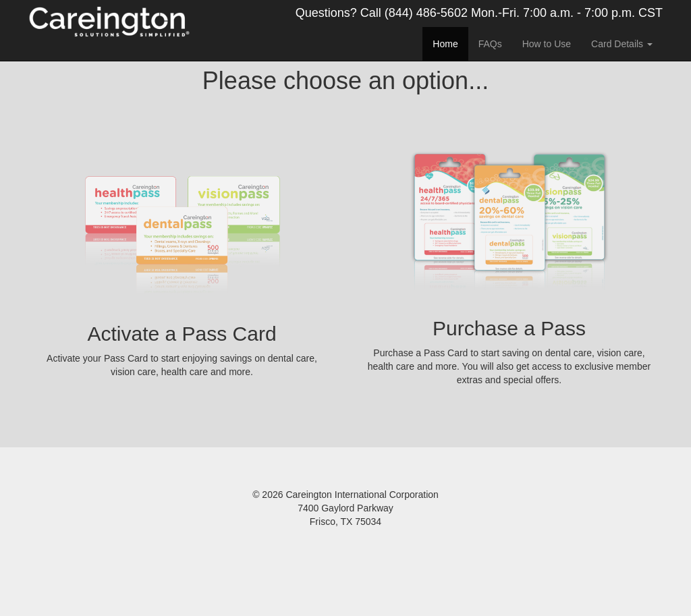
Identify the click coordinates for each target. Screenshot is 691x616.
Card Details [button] (622, 44)
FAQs (490, 44)
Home (445, 44)
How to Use (547, 44)
